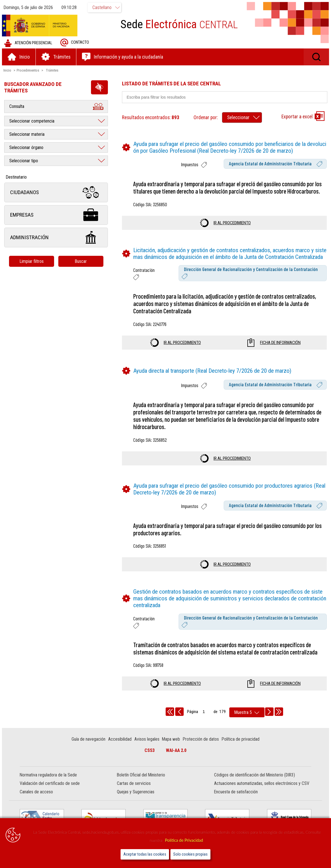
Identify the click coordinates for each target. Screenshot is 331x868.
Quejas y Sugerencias (136, 799)
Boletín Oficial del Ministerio (141, 782)
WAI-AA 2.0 (176, 758)
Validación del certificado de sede (51, 791)
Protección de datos (201, 746)
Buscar (82, 262)
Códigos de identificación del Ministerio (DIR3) (254, 782)
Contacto (75, 43)
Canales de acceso (37, 799)
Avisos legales (147, 746)
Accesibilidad (120, 746)
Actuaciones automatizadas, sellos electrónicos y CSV (261, 791)
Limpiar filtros (32, 262)
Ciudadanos (57, 193)
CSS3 (150, 758)
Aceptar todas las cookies (145, 854)
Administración (57, 238)
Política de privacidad (241, 746)
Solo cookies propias (190, 854)
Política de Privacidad (184, 840)
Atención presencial (29, 44)
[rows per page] (247, 720)
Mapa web (172, 746)
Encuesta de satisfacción (236, 799)
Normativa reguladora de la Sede (49, 782)
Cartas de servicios (134, 791)
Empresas (57, 215)
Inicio (8, 71)
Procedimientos (29, 71)
